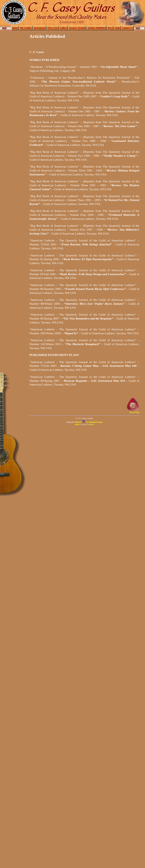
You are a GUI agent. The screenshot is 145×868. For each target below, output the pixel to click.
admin (77, 424)
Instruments (40, 28)
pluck (92, 424)
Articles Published (97, 28)
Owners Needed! (77, 28)
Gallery (64, 28)
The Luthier (26, 28)
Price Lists (53, 28)
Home (15, 28)
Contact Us (128, 28)
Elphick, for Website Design (89, 422)
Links (117, 28)
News (110, 28)
